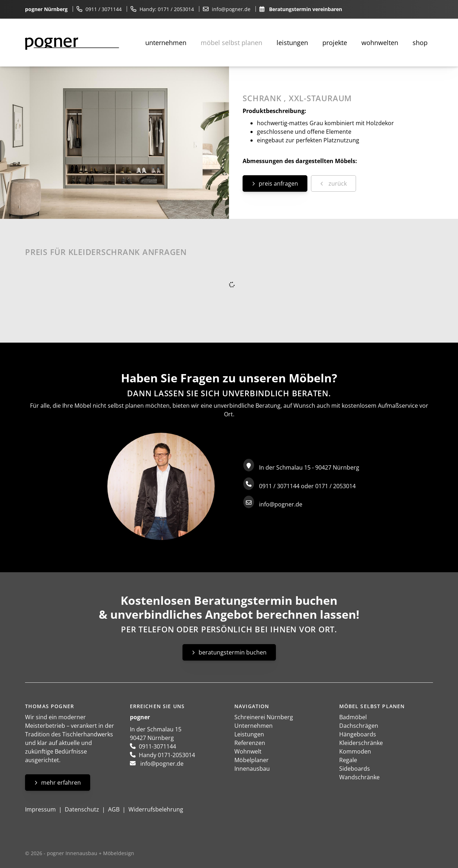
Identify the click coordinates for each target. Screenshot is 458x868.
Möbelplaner (252, 760)
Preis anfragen (278, 183)
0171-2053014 (176, 755)
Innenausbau (252, 769)
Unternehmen (166, 43)
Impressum (40, 809)
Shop (420, 43)
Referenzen (250, 743)
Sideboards (355, 769)
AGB (114, 809)
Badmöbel (353, 717)
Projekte (335, 43)
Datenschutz (82, 809)
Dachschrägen (359, 726)
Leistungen (292, 43)
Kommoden (355, 751)
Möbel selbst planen (232, 43)
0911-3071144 (157, 746)
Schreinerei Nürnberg (264, 717)
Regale (348, 760)
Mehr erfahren (61, 783)
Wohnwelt (248, 751)
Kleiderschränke (361, 743)
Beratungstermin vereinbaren (306, 9)
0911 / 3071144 (104, 9)
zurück (337, 183)
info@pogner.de (231, 9)
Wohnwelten (380, 43)
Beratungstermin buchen (233, 652)
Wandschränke (359, 777)
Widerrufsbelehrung (156, 809)
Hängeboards (358, 734)
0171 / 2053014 (176, 9)
